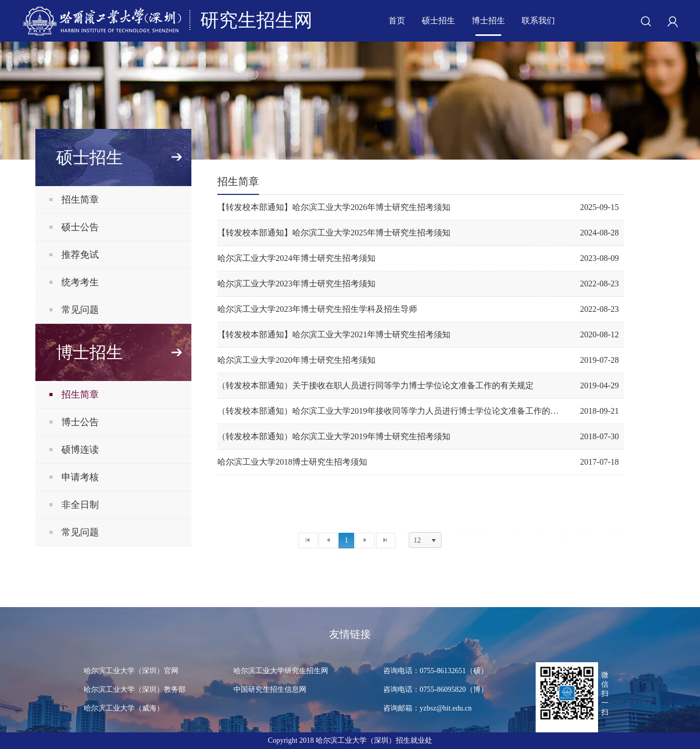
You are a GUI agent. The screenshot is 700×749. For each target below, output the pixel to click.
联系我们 (538, 21)
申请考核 (80, 477)
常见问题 (80, 310)
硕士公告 (80, 227)
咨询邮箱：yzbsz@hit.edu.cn (433, 708)
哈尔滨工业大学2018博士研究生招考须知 (292, 462)
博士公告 (80, 422)
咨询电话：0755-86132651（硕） (436, 671)
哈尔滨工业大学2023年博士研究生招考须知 (296, 284)
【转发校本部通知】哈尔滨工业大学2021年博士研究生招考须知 (334, 334)
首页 (397, 21)
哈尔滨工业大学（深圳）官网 (131, 671)
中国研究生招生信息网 (270, 689)
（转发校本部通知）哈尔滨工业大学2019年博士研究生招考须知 (334, 436)
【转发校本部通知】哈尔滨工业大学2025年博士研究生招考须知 (334, 233)
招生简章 (80, 200)
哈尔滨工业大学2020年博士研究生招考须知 (296, 360)
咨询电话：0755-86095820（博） (436, 689)
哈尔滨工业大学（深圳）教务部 (135, 689)
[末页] (386, 541)
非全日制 (80, 505)
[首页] (308, 541)
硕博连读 (80, 450)
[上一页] (328, 541)
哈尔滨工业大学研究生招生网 (281, 671)
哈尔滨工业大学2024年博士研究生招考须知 (296, 258)
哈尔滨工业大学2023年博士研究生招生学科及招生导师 (317, 309)
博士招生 (488, 21)
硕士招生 (438, 21)
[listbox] (425, 540)
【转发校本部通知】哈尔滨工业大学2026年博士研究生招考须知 (334, 207)
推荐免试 (80, 255)
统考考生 (80, 282)
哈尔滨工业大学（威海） (124, 708)
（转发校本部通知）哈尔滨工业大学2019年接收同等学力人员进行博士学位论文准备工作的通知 (390, 411)
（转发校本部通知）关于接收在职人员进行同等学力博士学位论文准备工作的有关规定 (375, 385)
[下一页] (365, 541)
